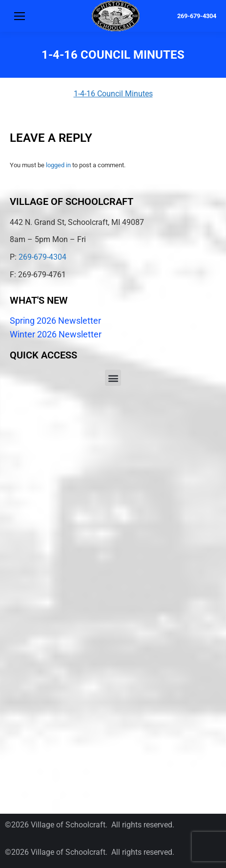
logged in (58, 165)
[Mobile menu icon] (20, 16)
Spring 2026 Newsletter (55, 321)
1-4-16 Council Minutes (113, 94)
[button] (113, 378)
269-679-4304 (197, 16)
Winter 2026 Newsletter (56, 334)
